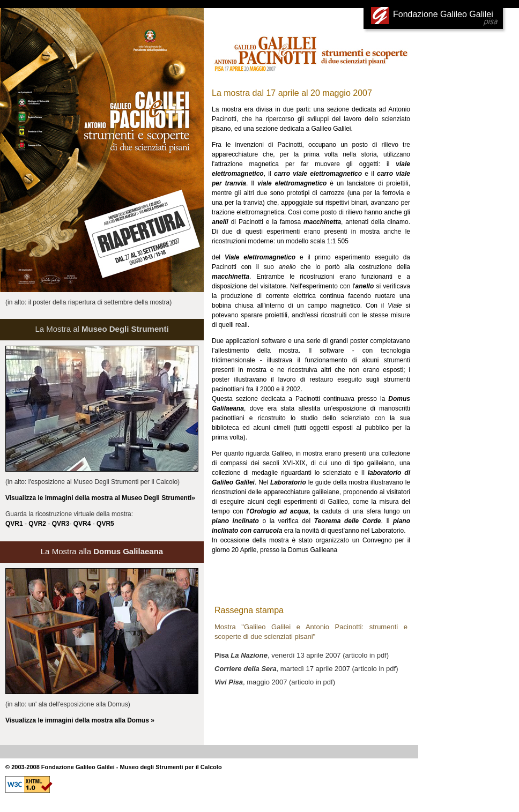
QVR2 (37, 524)
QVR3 (61, 524)
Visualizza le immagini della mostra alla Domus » (80, 720)
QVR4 (82, 524)
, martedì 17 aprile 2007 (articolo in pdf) (306, 669)
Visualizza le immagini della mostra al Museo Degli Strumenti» (100, 498)
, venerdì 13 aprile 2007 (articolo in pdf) (302, 655)
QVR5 (105, 524)
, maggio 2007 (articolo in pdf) (275, 682)
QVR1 (14, 524)
